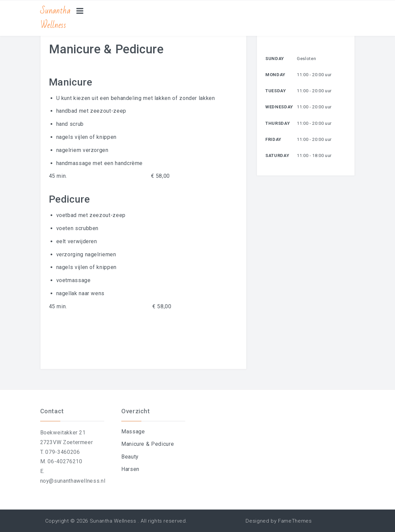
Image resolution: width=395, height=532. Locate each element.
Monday (275, 75)
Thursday (278, 123)
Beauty (130, 457)
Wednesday (279, 107)
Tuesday (276, 91)
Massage (133, 432)
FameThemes (295, 521)
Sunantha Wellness (55, 18)
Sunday (275, 59)
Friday (273, 139)
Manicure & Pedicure (148, 444)
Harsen (130, 469)
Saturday (277, 155)
